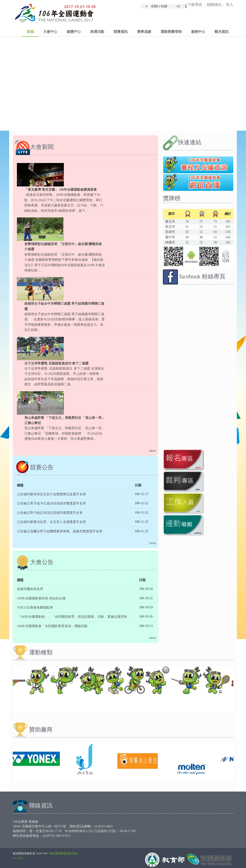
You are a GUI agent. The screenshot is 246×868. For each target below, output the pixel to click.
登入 (230, 4)
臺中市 (170, 237)
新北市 (170, 227)
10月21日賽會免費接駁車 (35, 608)
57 (201, 222)
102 (228, 242)
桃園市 (170, 242)
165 (228, 227)
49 (187, 237)
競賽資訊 (121, 31)
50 (215, 232)
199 (228, 222)
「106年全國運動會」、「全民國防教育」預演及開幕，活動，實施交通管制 (72, 617)
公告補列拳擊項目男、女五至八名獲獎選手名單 (51, 522)
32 (187, 242)
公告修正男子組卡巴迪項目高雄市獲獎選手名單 (51, 503)
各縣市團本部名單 (30, 589)
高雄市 (170, 232)
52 (201, 232)
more (152, 451)
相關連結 (214, 4)
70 (187, 222)
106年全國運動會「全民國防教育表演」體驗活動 (52, 626)
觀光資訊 (222, 31)
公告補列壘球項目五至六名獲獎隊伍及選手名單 (51, 494)
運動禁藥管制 (171, 31)
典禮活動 (97, 31)
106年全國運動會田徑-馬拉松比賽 (41, 598)
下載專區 (195, 4)
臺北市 (170, 222)
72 (215, 222)
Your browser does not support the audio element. (164, 5)
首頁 (30, 31)
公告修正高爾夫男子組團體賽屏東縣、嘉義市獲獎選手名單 (60, 531)
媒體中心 (74, 31)
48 (201, 237)
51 (215, 227)
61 (187, 227)
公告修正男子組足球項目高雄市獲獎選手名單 (50, 513)
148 (228, 237)
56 (187, 232)
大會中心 (50, 31)
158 (228, 232)
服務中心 (198, 31)
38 (215, 242)
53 (201, 227)
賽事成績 (144, 31)
